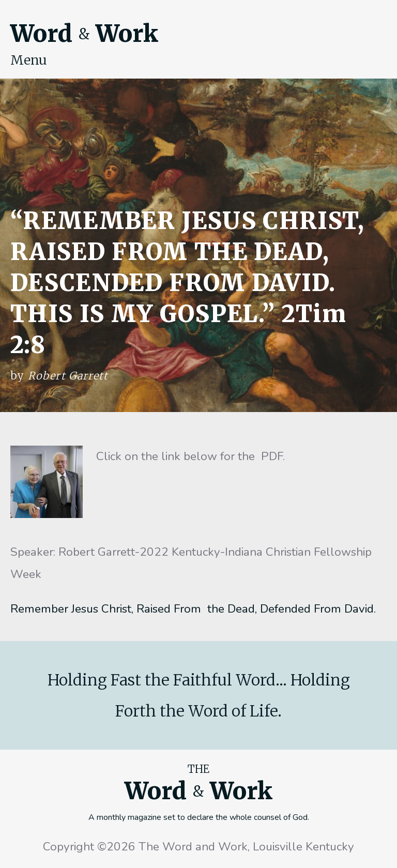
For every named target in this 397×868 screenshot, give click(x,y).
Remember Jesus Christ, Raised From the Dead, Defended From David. (193, 609)
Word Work (84, 34)
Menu (29, 60)
